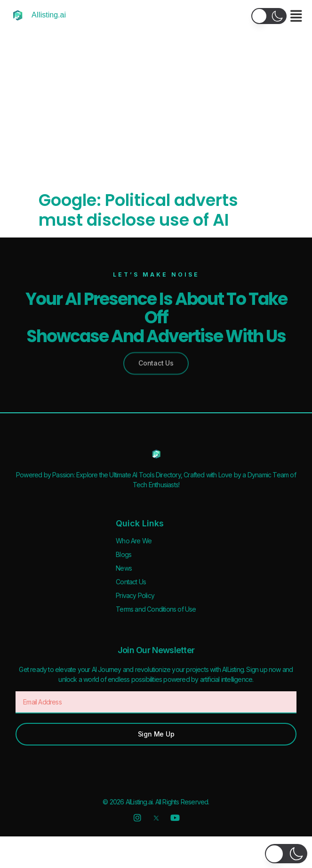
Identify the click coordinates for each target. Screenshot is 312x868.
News (124, 568)
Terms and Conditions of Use (156, 609)
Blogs (124, 554)
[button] (269, 16)
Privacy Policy (135, 595)
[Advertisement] (156, 120)
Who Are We (134, 541)
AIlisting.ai (49, 15)
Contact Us (131, 582)
